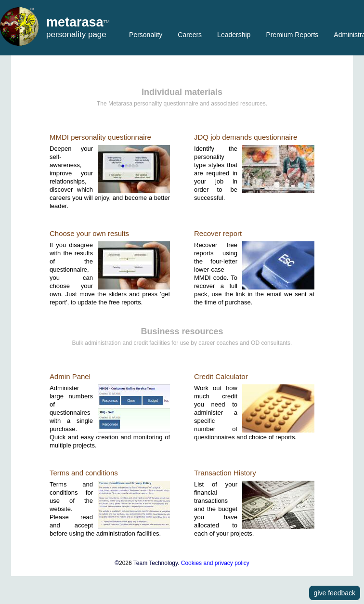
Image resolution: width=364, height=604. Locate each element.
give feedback (335, 593)
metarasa (75, 22)
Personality (146, 35)
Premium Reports (292, 35)
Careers (190, 35)
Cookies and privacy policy (215, 563)
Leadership (234, 35)
